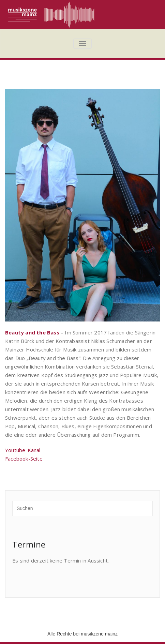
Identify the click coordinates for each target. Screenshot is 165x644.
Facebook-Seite (24, 459)
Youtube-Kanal (23, 450)
